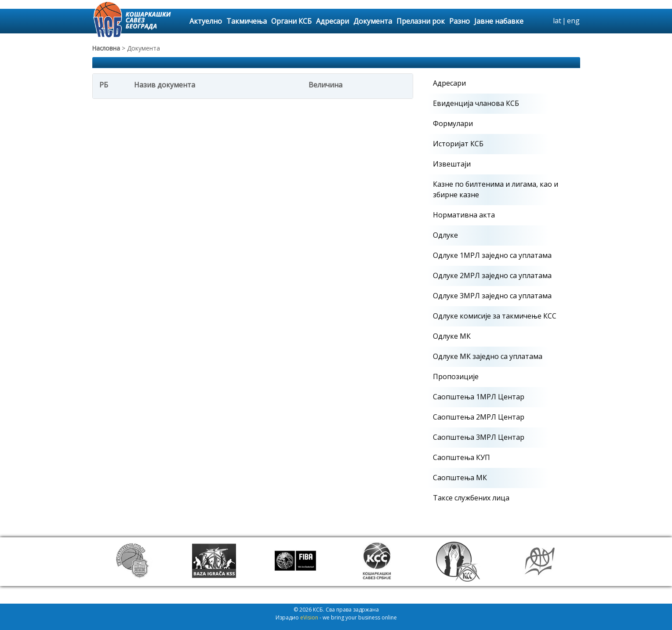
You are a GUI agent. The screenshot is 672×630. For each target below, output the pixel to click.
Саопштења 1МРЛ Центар (479, 397)
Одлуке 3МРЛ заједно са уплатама (492, 296)
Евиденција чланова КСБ (476, 103)
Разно (460, 21)
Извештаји (452, 164)
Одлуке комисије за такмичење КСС (495, 316)
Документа (373, 21)
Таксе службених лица (471, 498)
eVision (309, 617)
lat (557, 21)
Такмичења (247, 21)
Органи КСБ (291, 21)
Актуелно (206, 21)
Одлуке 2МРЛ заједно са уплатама (492, 275)
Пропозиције (456, 377)
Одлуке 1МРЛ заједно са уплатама (492, 255)
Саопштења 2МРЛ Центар (479, 417)
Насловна (106, 48)
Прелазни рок (421, 21)
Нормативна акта (464, 215)
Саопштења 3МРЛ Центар (479, 437)
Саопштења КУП (461, 457)
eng (573, 21)
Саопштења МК (460, 478)
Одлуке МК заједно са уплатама (488, 356)
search (545, 21)
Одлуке (445, 235)
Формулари (453, 123)
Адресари (332, 21)
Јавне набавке (499, 21)
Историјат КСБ (458, 144)
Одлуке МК (452, 336)
